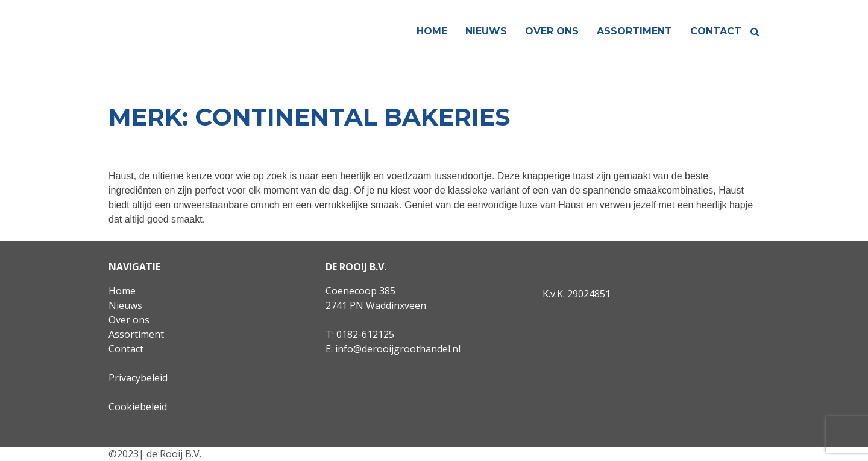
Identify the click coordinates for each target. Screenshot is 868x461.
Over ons (552, 31)
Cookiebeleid (138, 407)
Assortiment (634, 31)
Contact (716, 31)
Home (432, 31)
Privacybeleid (138, 378)
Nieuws (486, 31)
